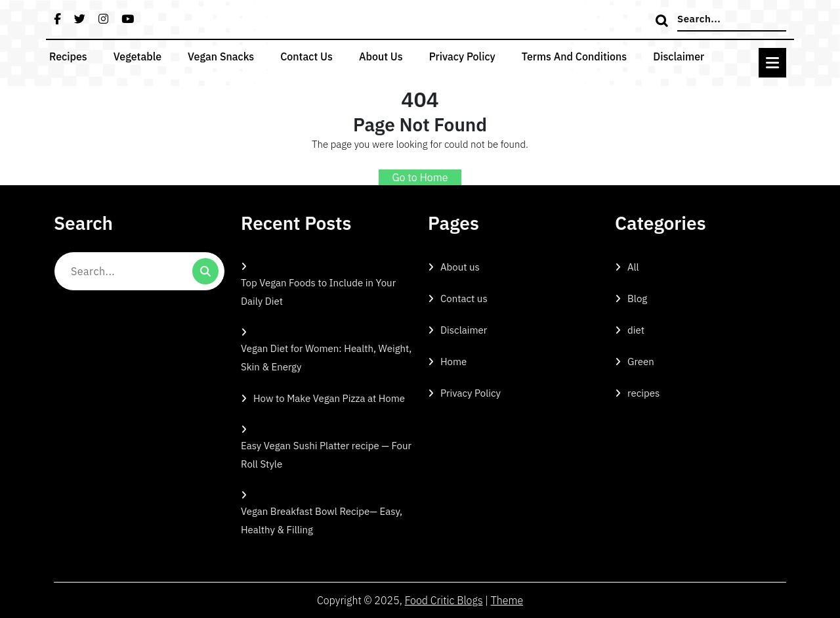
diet (636, 330)
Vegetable (137, 56)
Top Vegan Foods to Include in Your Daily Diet (318, 292)
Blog (637, 298)
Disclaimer (679, 56)
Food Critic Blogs (444, 600)
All (633, 267)
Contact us (306, 56)
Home (453, 362)
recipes (68, 56)
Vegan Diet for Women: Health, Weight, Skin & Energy (326, 358)
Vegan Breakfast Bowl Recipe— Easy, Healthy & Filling (322, 520)
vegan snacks (221, 56)
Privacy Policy (462, 56)
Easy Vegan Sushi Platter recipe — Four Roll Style (326, 455)
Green (641, 362)
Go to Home (420, 177)
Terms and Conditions (574, 56)
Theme (507, 600)
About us (381, 56)
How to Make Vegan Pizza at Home (329, 398)
